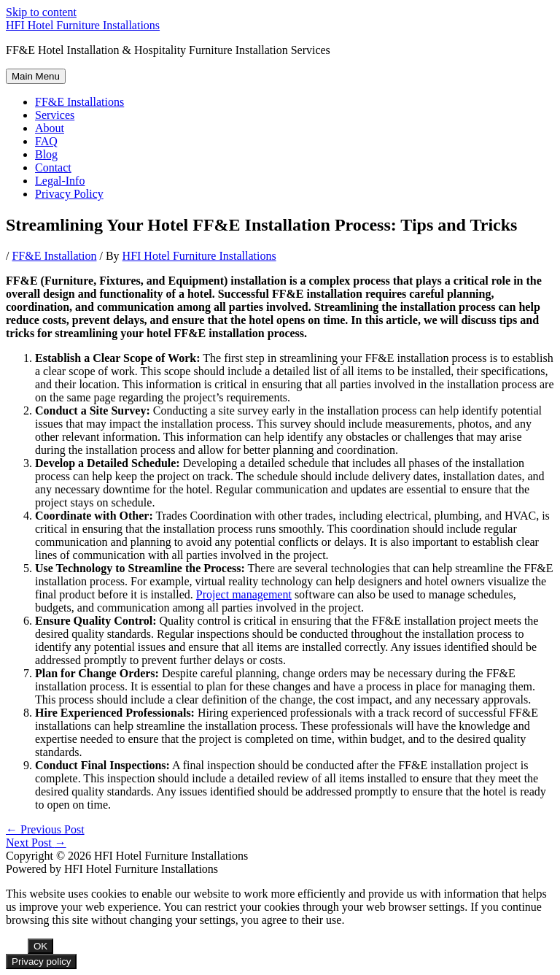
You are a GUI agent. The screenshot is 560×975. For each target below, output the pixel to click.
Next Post (36, 843)
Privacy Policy (69, 194)
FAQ (46, 141)
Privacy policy (41, 961)
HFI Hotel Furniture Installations (83, 25)
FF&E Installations (79, 102)
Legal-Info (60, 181)
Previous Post (45, 829)
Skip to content (41, 12)
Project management (244, 594)
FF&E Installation (54, 256)
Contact (53, 167)
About (50, 128)
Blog (46, 154)
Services (55, 115)
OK (40, 946)
